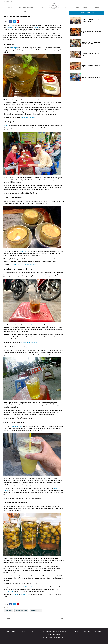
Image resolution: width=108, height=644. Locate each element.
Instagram (15, 595)
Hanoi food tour (8, 591)
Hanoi (36, 28)
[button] (11, 21)
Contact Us (97, 8)
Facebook (24, 595)
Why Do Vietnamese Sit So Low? (92, 77)
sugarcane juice (17, 426)
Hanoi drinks (8, 611)
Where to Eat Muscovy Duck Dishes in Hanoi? (90, 20)
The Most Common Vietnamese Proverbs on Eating (91, 43)
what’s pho (14, 48)
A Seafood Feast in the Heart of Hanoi (91, 32)
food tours (11, 28)
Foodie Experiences (26, 8)
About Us (11, 8)
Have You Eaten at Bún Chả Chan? (90, 54)
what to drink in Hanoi (25, 587)
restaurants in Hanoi (21, 611)
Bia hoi (6, 126)
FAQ (42, 8)
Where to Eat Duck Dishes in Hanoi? (91, 66)
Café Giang (22, 251)
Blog (67, 8)
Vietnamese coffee (28, 325)
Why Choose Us (82, 8)
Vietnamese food (36, 611)
